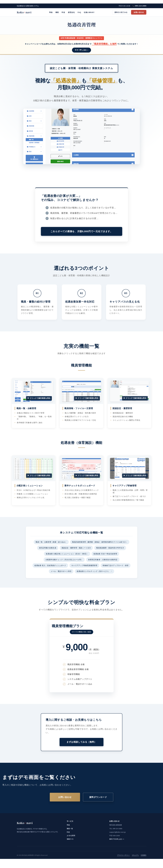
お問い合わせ (139, 12)
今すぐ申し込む (81, 50)
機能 (57, 12)
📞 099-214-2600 (139, 6)
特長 (51, 12)
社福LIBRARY (89, 12)
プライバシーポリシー (124, 855)
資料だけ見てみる (121, 12)
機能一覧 (70, 829)
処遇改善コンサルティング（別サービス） (94, 571)
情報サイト (70, 839)
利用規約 (144, 855)
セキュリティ (135, 855)
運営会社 (71, 12)
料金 (63, 12)
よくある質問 (71, 836)
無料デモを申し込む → (117, 839)
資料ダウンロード (98, 797)
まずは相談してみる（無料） (81, 742)
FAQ (79, 12)
